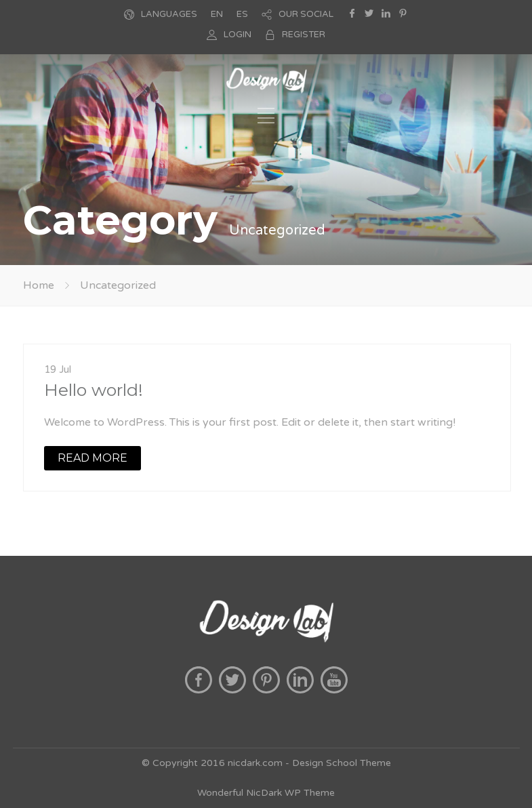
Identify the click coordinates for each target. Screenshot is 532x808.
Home (39, 285)
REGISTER (304, 35)
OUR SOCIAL (306, 14)
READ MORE (93, 458)
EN (217, 14)
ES (242, 14)
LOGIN (238, 35)
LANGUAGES (169, 14)
